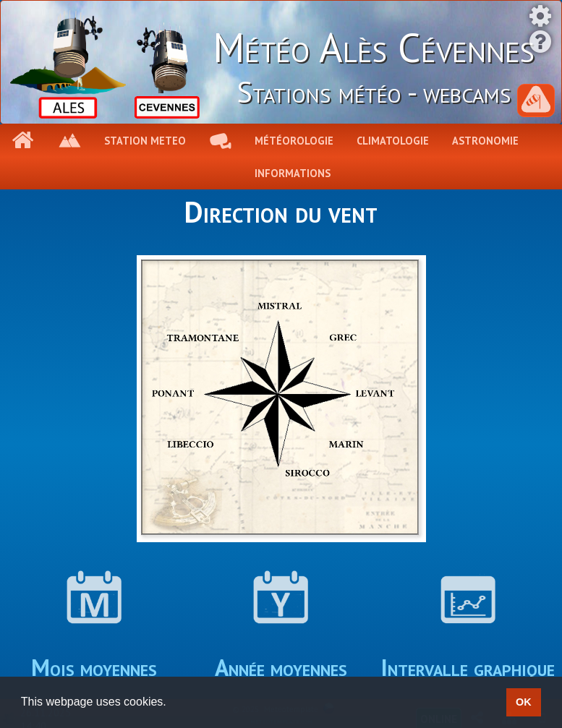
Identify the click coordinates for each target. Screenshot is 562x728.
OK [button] (524, 702)
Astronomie (485, 141)
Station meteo (145, 141)
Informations (293, 173)
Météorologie (294, 141)
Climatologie (393, 141)
